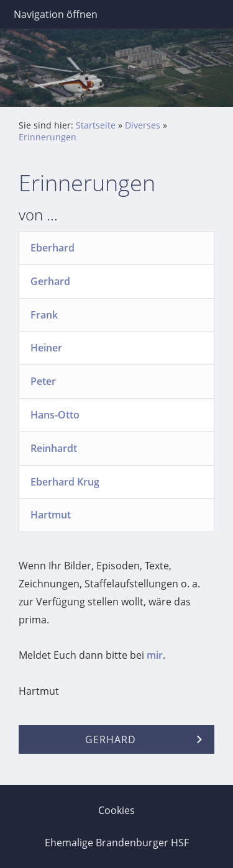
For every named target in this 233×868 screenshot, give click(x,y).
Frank (44, 315)
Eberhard (53, 248)
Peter (43, 381)
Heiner (46, 348)
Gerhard (50, 281)
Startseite (96, 125)
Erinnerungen (48, 137)
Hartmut (51, 515)
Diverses (143, 125)
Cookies (116, 810)
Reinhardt (54, 448)
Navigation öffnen (56, 14)
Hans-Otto (55, 415)
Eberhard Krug (65, 482)
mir (155, 655)
